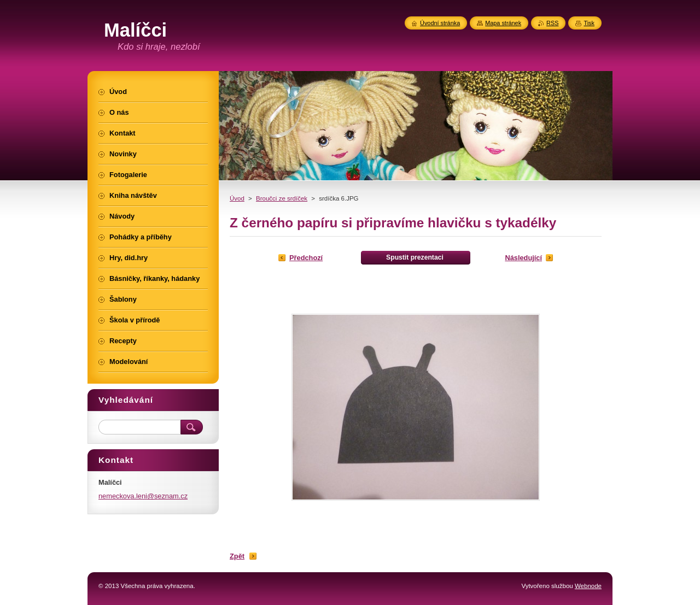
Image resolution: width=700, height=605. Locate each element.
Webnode (588, 586)
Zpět (237, 556)
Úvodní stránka (440, 23)
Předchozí (306, 258)
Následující (523, 258)
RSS (552, 23)
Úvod (237, 198)
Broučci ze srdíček (282, 198)
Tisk (589, 23)
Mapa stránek (503, 23)
